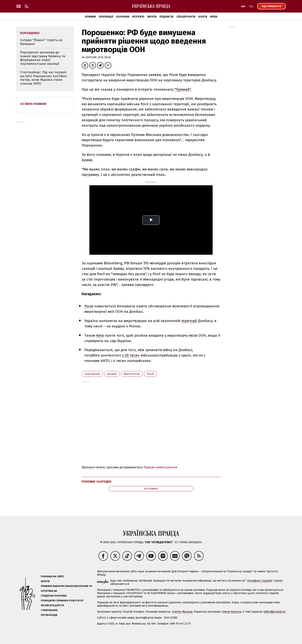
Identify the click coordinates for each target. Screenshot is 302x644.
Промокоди (49, 615)
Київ (100, 335)
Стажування (49, 610)
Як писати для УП (52, 605)
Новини (90, 17)
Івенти (152, 17)
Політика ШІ (49, 591)
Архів (214, 17)
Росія (89, 306)
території (189, 321)
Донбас (112, 374)
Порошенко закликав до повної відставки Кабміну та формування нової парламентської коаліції (43, 58)
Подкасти (166, 17)
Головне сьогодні (96, 482)
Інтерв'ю (138, 17)
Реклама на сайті (52, 576)
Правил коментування (160, 467)
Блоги (203, 17)
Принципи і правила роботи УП (62, 601)
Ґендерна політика (54, 596)
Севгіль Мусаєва (182, 612)
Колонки (123, 17)
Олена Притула (232, 612)
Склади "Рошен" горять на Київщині (41, 42)
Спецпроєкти (186, 17)
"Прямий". (183, 89)
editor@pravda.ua (274, 612)
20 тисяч (132, 355)
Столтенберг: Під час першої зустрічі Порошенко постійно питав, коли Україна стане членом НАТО (43, 78)
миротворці (132, 374)
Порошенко (92, 374)
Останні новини (33, 104)
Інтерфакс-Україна (259, 581)
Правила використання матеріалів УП (66, 586)
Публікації (106, 17)
